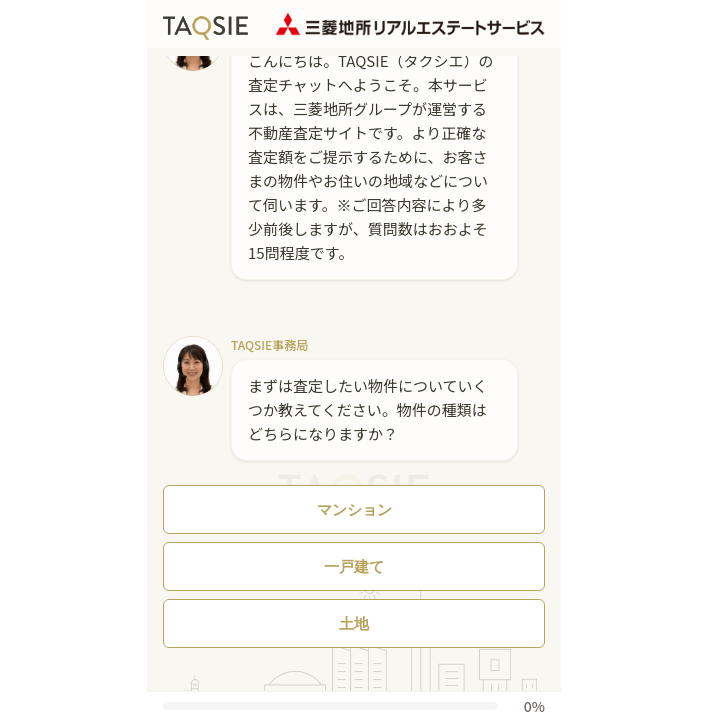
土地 (354, 623)
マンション (354, 509)
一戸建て (354, 566)
